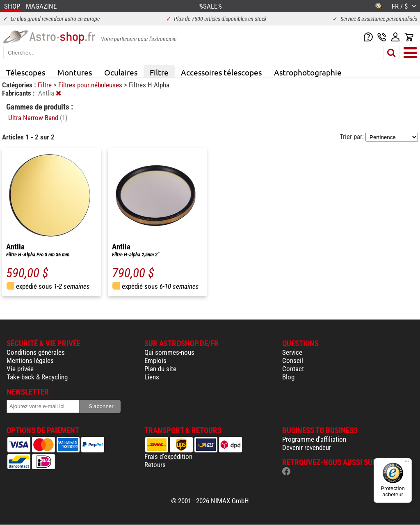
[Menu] (407, 463)
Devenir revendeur (307, 447)
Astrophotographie (308, 72)
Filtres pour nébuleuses (91, 85)
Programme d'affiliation (314, 439)
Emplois (155, 361)
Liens (152, 377)
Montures (75, 72)
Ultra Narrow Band (38, 118)
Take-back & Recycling (37, 377)
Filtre (159, 72)
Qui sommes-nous (169, 352)
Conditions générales (36, 352)
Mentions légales (30, 361)
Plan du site (160, 369)
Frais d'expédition (168, 457)
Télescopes (26, 72)
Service (292, 352)
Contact (293, 369)
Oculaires (121, 72)
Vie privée (20, 369)
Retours (155, 465)
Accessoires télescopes (221, 72)
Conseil (293, 361)
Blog (288, 377)
